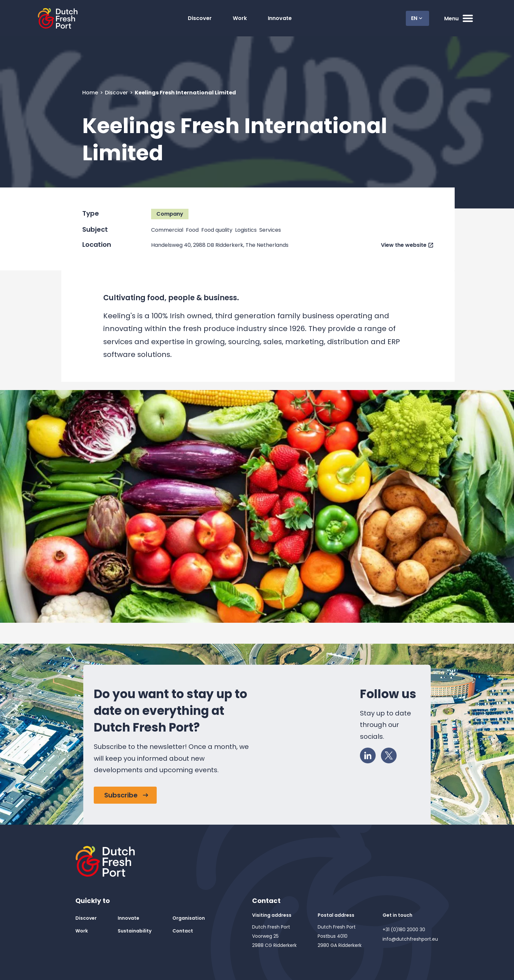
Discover (200, 18)
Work (240, 18)
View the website (404, 245)
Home (91, 93)
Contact (183, 931)
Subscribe (121, 795)
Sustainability (135, 931)
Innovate (280, 18)
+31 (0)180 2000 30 (404, 930)
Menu (459, 18)
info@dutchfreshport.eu (410, 939)
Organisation (189, 918)
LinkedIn (370, 754)
